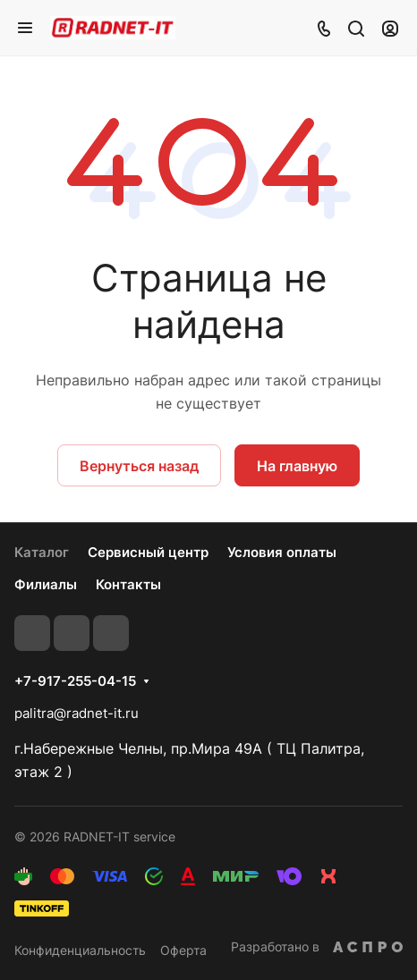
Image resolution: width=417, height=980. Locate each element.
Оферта (183, 950)
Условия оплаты (282, 552)
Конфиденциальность (80, 950)
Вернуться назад (139, 466)
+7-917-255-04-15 (75, 681)
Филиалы (46, 584)
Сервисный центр (148, 552)
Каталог (42, 552)
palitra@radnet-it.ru (77, 713)
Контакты (128, 584)
